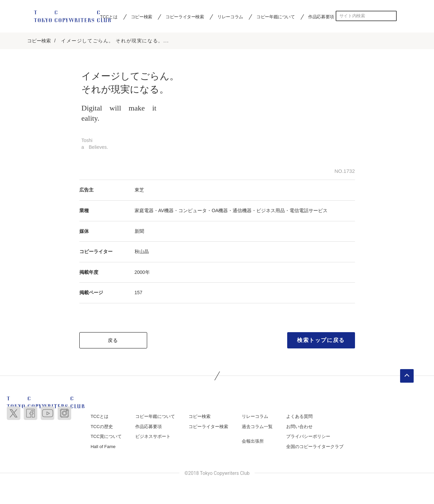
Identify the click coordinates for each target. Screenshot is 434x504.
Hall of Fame (103, 447)
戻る (113, 340)
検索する (392, 16)
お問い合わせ (299, 427)
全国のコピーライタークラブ (315, 447)
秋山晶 (142, 252)
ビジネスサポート (153, 437)
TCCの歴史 (102, 427)
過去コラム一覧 (257, 427)
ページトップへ (407, 376)
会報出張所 (253, 441)
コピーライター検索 (185, 17)
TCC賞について (106, 437)
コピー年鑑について (275, 17)
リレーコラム (230, 17)
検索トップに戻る (321, 340)
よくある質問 (299, 416)
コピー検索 (142, 17)
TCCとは (100, 416)
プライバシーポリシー (308, 437)
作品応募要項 (321, 17)
